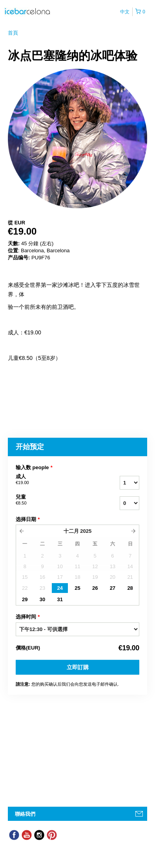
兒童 (53, 500)
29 (25, 599)
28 (130, 588)
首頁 (13, 33)
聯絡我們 (25, 814)
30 (42, 599)
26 (95, 588)
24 (60, 588)
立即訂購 (78, 667)
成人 (53, 480)
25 (77, 588)
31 (60, 599)
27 (113, 588)
